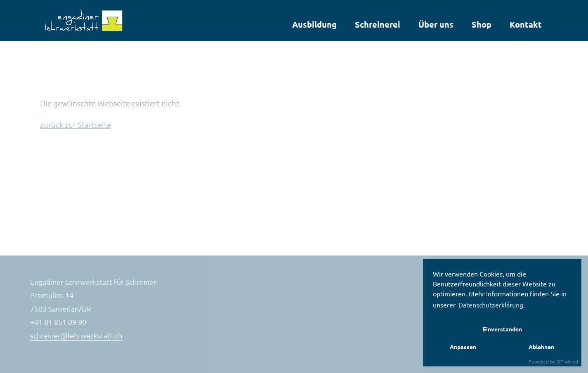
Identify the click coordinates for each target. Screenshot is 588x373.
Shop (482, 24)
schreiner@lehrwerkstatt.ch (76, 335)
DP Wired (567, 361)
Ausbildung (314, 24)
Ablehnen (541, 347)
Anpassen (463, 347)
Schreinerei (378, 24)
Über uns (436, 24)
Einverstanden (502, 329)
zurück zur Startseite (76, 124)
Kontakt (526, 24)
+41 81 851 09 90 (58, 322)
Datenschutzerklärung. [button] (492, 305)
